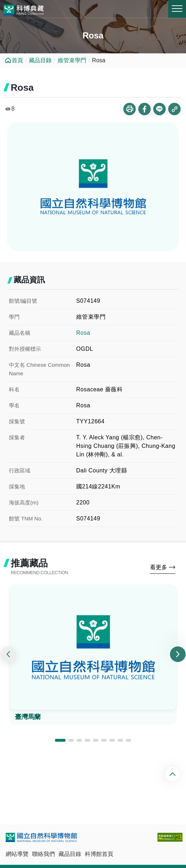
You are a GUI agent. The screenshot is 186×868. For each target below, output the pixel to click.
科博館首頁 (99, 854)
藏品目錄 (40, 60)
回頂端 (173, 774)
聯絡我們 (43, 854)
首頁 (17, 60)
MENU (177, 9)
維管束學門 (72, 60)
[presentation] (8, 654)
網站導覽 (17, 854)
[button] (60, 740)
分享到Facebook (144, 109)
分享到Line (159, 109)
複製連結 (174, 109)
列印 (130, 109)
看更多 (159, 567)
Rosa (83, 333)
